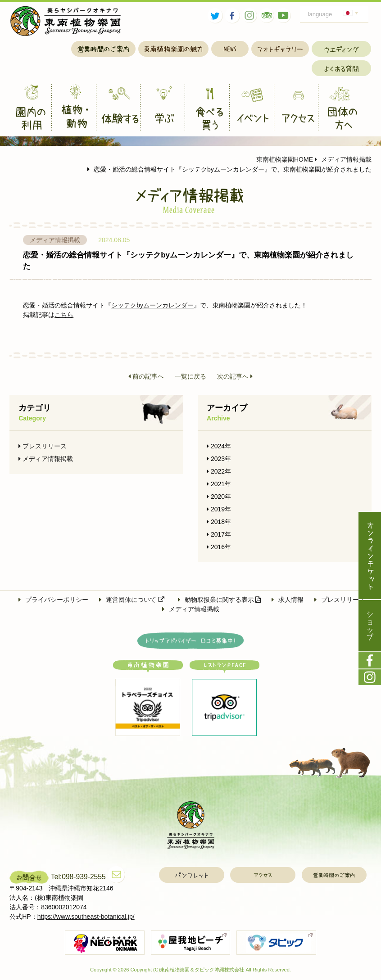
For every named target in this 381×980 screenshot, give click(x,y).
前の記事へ (146, 376)
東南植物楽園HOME (285, 159)
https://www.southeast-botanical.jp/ (86, 917)
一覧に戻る (190, 376)
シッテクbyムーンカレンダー (152, 305)
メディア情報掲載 (343, 159)
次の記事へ (235, 376)
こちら (64, 315)
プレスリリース (43, 446)
